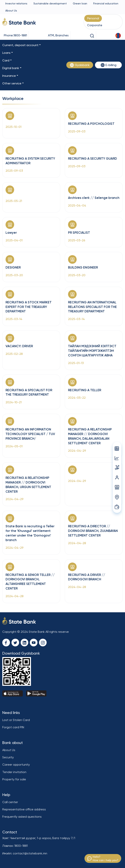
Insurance (9, 76)
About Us (11, 11)
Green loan (80, 3)
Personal (93, 18)
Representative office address (24, 809)
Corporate (95, 25)
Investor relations (16, 3)
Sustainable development (50, 3)
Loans (6, 53)
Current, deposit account (20, 45)
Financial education (106, 3)
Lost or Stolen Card (16, 720)
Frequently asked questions (22, 817)
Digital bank (11, 68)
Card (6, 60)
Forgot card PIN (13, 727)
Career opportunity (16, 765)
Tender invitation (14, 772)
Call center (10, 802)
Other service (12, 83)
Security (8, 757)
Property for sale (14, 779)
